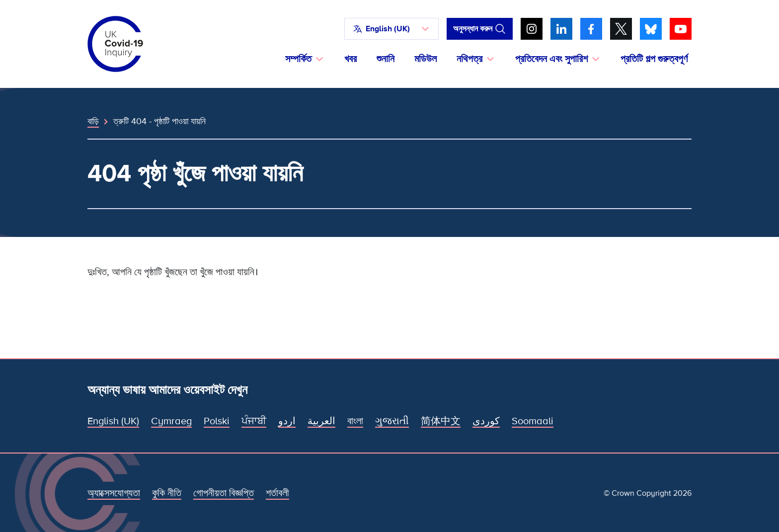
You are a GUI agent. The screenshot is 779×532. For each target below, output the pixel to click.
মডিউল (426, 59)
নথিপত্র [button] (469, 59)
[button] (391, 29)
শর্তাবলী (277, 493)
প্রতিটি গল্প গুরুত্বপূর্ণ (654, 59)
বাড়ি (93, 121)
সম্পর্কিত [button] (298, 59)
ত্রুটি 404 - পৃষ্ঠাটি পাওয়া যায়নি (159, 121)
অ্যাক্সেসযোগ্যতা (114, 493)
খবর (351, 59)
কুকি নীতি (167, 493)
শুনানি (386, 59)
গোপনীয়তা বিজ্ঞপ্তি (224, 493)
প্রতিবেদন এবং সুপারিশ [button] (551, 59)
